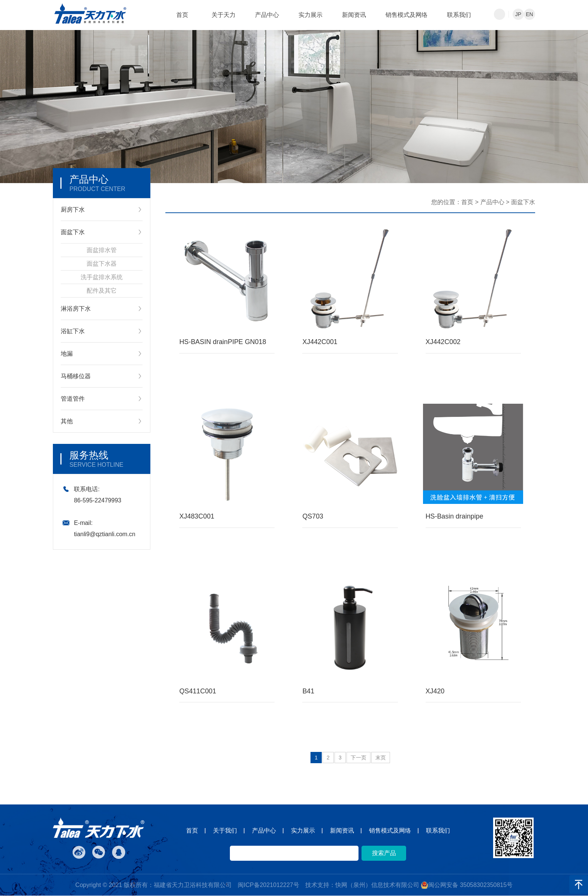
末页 (381, 758)
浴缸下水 (73, 331)
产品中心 (267, 15)
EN (529, 14)
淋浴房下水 (76, 309)
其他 (67, 421)
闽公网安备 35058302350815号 (467, 885)
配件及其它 (102, 291)
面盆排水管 (102, 250)
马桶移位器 (76, 376)
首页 (182, 15)
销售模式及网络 (406, 15)
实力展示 (310, 15)
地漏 (67, 354)
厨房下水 (73, 210)
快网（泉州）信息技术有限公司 (377, 885)
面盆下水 (73, 232)
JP (518, 14)
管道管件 (73, 399)
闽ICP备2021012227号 (268, 885)
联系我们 (459, 15)
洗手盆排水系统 (102, 277)
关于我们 (225, 831)
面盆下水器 (102, 264)
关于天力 (223, 15)
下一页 (358, 758)
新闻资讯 (354, 15)
